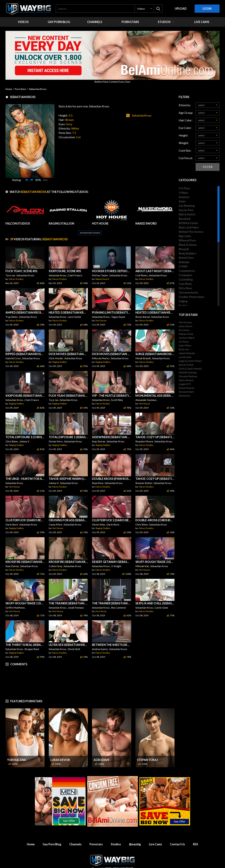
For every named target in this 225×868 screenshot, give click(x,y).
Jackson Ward (186, 338)
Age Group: (186, 113)
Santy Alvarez (186, 380)
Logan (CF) (185, 384)
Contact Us (177, 836)
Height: (184, 135)
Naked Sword (102, 271)
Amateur (184, 197)
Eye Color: (185, 128)
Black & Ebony (188, 245)
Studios (116, 836)
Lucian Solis (185, 357)
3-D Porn (184, 188)
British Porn (186, 258)
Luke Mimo (185, 345)
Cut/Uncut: (186, 158)
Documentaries (188, 292)
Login (207, 9)
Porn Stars (21, 89)
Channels (75, 836)
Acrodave (101, 752)
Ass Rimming (187, 206)
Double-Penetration (191, 297)
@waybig (135, 836)
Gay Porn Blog (52, 836)
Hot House (101, 313)
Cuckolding (186, 279)
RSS (195, 836)
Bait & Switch (187, 214)
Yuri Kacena (17, 752)
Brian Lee (184, 349)
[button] (144, 9)
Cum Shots (185, 284)
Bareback (185, 219)
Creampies (185, 275)
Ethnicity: (185, 105)
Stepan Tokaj (148, 752)
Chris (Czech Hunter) (190, 368)
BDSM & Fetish (188, 223)
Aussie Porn (186, 210)
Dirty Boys (185, 288)
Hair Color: (186, 120)
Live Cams (155, 836)
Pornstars (96, 836)
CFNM (183, 266)
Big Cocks (185, 236)
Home (9, 89)
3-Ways (183, 193)
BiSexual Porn (187, 240)
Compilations (187, 271)
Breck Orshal (186, 365)
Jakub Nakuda (187, 353)
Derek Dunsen (186, 388)
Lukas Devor (60, 752)
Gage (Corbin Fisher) (190, 361)
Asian (182, 201)
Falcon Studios (16, 271)
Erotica (183, 305)
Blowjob (184, 249)
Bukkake (184, 262)
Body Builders (187, 253)
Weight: (184, 143)
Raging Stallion (60, 354)
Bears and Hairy (189, 227)
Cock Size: (185, 150)
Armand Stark (186, 392)
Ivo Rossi (184, 341)
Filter (208, 167)
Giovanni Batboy (188, 376)
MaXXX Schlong (188, 372)
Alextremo (185, 396)
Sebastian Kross (38, 89)
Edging (183, 301)
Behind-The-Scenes (191, 232)
